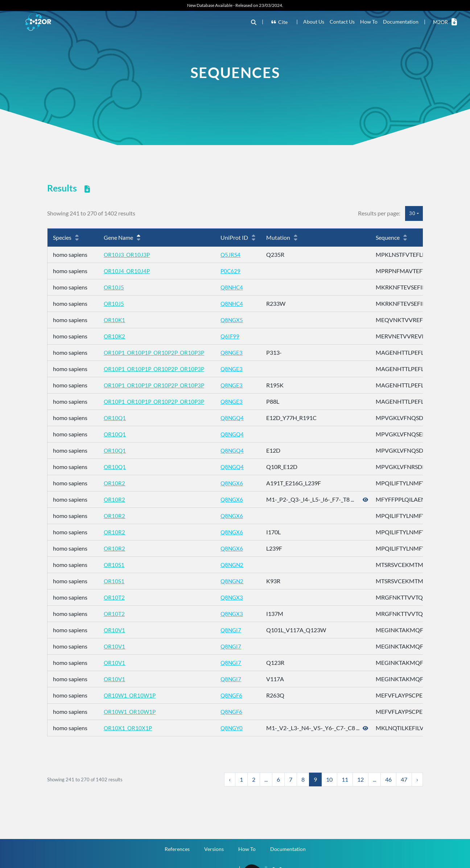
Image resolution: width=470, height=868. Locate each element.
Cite (280, 22)
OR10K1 (115, 320)
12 (360, 779)
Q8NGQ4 (237, 418)
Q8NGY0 (236, 728)
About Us (314, 22)
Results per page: (379, 213)
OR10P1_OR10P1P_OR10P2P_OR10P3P (156, 352)
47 (404, 779)
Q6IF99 (234, 336)
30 (412, 213)
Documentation (401, 22)
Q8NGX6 (236, 483)
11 (345, 779)
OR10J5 (114, 287)
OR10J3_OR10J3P (127, 254)
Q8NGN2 (237, 565)
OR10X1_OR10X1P (128, 728)
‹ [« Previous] (230, 779)
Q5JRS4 (235, 254)
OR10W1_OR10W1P (131, 695)
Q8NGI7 (235, 630)
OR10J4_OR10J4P (127, 271)
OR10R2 (115, 483)
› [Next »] (417, 779)
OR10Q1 (115, 418)
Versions (214, 848)
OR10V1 (115, 630)
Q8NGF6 (236, 695)
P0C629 (235, 271)
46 (388, 779)
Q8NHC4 (236, 287)
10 (329, 779)
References (177, 848)
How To (369, 22)
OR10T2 (114, 597)
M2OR (445, 22)
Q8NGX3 (236, 597)
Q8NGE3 (236, 352)
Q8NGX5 (236, 320)
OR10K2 (115, 336)
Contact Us (342, 22)
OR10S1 (114, 565)
